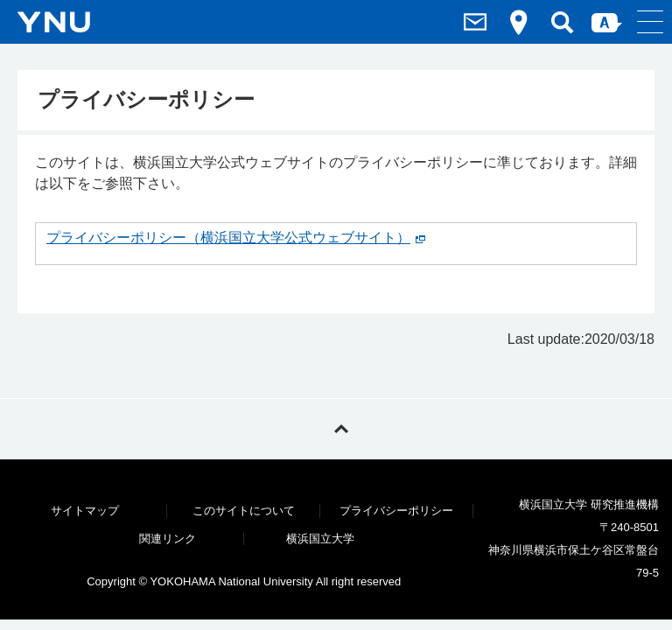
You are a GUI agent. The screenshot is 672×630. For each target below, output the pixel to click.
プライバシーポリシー (396, 511)
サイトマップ (85, 511)
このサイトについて (244, 511)
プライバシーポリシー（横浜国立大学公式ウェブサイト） (228, 238)
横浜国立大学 (320, 539)
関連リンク (168, 539)
